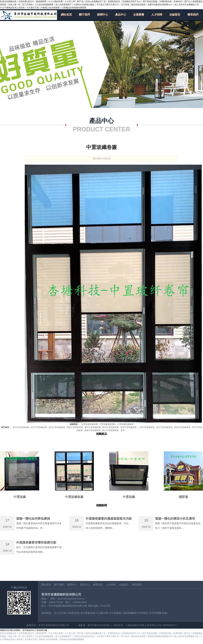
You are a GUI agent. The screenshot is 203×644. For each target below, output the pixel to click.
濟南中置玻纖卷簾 (182, 427)
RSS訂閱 (105, 606)
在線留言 (175, 15)
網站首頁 (66, 15)
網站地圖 (93, 606)
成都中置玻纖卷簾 (92, 430)
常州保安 (143, 613)
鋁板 (164, 613)
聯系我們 (193, 15)
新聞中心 (103, 15)
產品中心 (121, 15)
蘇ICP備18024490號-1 (100, 625)
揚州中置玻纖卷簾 (57, 427)
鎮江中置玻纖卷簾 (39, 427)
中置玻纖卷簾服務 (90, 424)
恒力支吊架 (60, 613)
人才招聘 (157, 15)
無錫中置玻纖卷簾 (75, 427)
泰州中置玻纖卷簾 (93, 427)
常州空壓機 (155, 613)
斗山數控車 (102, 613)
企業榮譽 (139, 15)
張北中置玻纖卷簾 (21, 427)
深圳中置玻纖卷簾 (128, 427)
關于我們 (84, 15)
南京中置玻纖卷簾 (164, 427)
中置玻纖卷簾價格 (107, 424)
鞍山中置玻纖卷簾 (110, 430)
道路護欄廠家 (130, 613)
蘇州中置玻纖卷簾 (111, 427)
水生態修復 (115, 613)
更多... (124, 430)
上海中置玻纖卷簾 (146, 427)
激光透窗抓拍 (88, 613)
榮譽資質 (98, 585)
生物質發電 (73, 613)
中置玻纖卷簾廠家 (125, 424)
